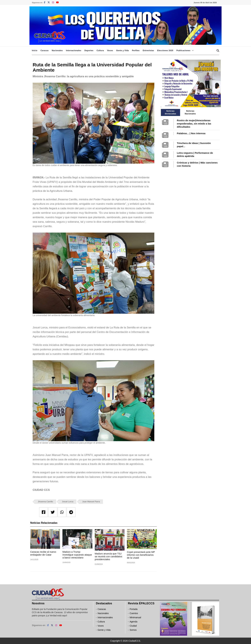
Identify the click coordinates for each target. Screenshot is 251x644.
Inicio (35, 51)
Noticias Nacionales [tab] (190, 112)
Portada (134, 609)
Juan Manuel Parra (91, 502)
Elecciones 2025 (165, 51)
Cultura (100, 51)
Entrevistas (148, 51)
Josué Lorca (68, 502)
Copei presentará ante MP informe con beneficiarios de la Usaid (141, 555)
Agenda (134, 622)
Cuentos (134, 613)
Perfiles (136, 51)
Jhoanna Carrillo (46, 502)
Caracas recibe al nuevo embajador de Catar (43, 553)
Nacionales (57, 51)
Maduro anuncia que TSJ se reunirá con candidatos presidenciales (109, 556)
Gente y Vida (122, 51)
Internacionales (74, 51)
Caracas (45, 51)
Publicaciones (183, 51)
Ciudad (133, 626)
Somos (133, 630)
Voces (110, 51)
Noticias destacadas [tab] (170, 112)
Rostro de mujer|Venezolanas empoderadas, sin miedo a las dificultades (194, 124)
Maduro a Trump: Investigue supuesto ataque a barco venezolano (77, 555)
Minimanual (135, 617)
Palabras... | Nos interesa (191, 133)
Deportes (89, 51)
